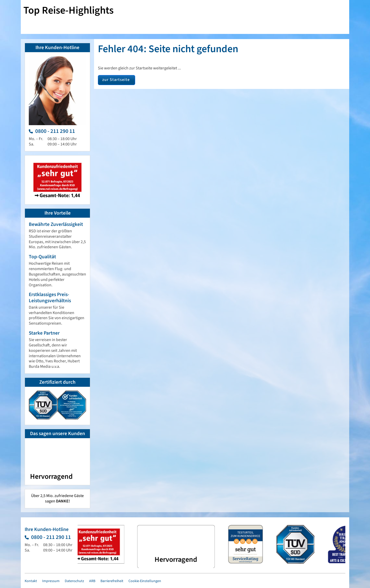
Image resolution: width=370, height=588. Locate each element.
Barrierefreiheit (112, 581)
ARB (92, 581)
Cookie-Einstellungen (145, 581)
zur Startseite (116, 80)
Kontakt (31, 581)
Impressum (51, 581)
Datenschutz (74, 581)
